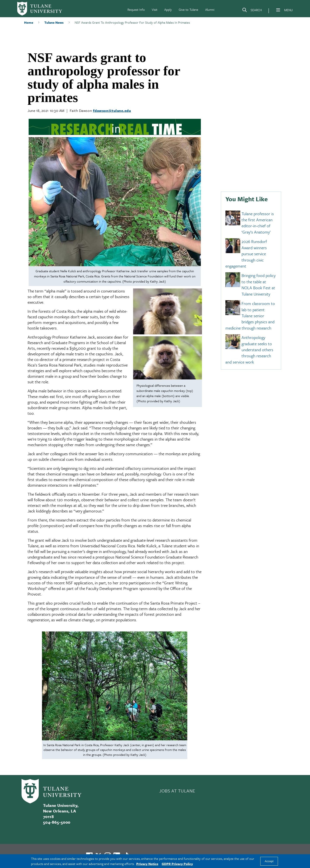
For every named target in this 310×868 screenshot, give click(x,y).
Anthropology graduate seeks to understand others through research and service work (249, 350)
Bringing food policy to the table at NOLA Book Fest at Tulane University (259, 285)
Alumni (210, 9)
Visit (155, 9)
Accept (269, 861)
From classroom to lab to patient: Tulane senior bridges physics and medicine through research (250, 316)
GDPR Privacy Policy (177, 864)
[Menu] (278, 10)
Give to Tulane (188, 9)
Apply (168, 9)
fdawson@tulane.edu (112, 111)
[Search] (252, 11)
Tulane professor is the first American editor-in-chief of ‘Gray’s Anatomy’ (258, 223)
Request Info (136, 9)
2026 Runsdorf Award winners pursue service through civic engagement (246, 254)
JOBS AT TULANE (177, 791)
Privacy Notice (147, 864)
